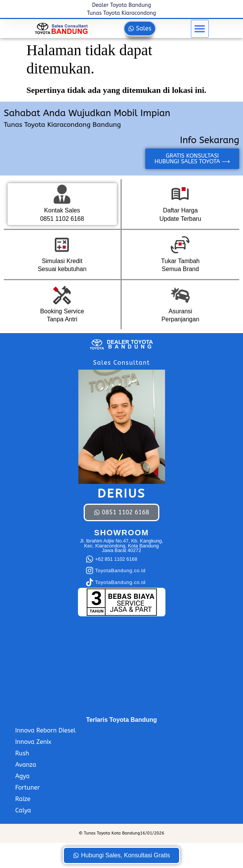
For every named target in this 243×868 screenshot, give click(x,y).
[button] (200, 29)
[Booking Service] (62, 295)
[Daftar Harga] (180, 194)
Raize (23, 799)
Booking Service (62, 311)
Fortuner (28, 787)
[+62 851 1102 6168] (90, 559)
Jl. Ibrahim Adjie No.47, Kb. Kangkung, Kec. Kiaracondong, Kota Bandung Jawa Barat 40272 (121, 546)
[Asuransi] (180, 295)
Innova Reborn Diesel (45, 730)
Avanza (26, 765)
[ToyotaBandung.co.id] (90, 570)
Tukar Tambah (180, 261)
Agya (22, 776)
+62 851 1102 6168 (116, 559)
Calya (23, 810)
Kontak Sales (62, 210)
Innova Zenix (33, 742)
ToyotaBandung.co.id (120, 570)
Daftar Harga (180, 210)
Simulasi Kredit (62, 261)
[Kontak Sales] (62, 194)
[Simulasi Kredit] (62, 245)
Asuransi (180, 311)
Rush (22, 753)
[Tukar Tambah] (180, 245)
